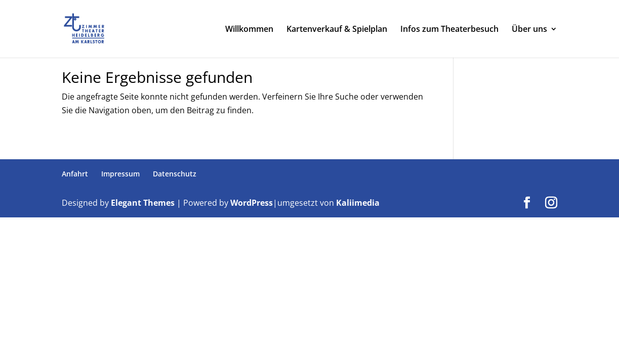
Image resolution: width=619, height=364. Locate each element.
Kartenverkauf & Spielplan (337, 30)
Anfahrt (75, 174)
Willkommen (249, 30)
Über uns (529, 30)
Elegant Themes (143, 203)
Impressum (120, 174)
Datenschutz (175, 174)
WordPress (252, 203)
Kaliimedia (358, 203)
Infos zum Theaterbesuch (449, 30)
